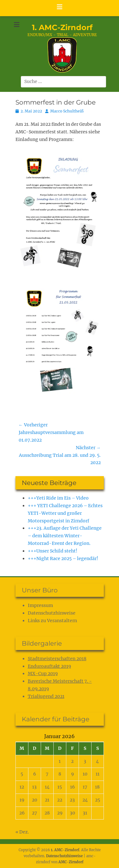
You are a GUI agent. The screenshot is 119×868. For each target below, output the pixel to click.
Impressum (40, 605)
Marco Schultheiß (67, 111)
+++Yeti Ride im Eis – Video (58, 498)
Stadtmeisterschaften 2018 (57, 659)
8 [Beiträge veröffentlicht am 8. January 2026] (60, 774)
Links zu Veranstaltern (52, 621)
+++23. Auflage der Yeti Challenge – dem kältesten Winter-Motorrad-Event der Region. (65, 536)
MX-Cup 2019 (43, 673)
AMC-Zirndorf (71, 862)
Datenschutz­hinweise (52, 613)
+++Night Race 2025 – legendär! (63, 558)
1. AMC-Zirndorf (62, 27)
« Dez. (22, 832)
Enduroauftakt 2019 (49, 666)
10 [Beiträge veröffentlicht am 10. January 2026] (85, 774)
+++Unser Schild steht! (53, 551)
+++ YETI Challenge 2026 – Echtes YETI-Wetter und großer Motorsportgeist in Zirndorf (65, 513)
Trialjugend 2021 (46, 696)
